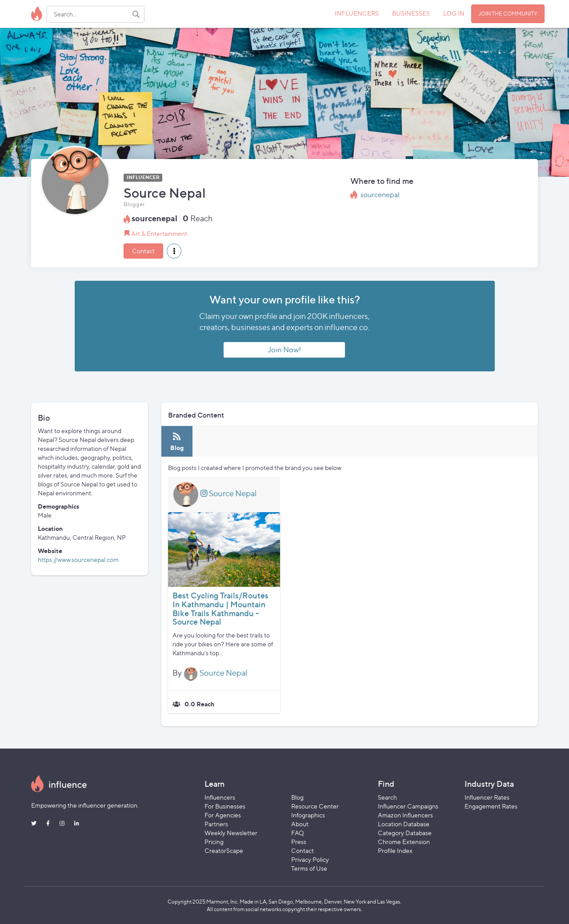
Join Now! (284, 350)
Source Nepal (228, 493)
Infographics (308, 815)
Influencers (220, 797)
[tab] (177, 441)
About (300, 824)
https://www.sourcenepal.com (78, 560)
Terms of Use (309, 868)
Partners (216, 824)
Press (299, 842)
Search (387, 797)
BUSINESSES (411, 13)
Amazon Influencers (405, 815)
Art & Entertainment (159, 233)
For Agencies (223, 815)
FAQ (298, 833)
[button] (174, 251)
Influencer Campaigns (408, 806)
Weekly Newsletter (231, 833)
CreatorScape (224, 850)
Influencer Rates (487, 797)
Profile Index (395, 850)
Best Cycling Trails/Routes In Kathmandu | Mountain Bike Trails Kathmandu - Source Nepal (220, 609)
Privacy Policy (310, 859)
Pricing (214, 842)
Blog (297, 797)
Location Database (404, 824)
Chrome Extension (404, 842)
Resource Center (315, 806)
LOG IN (454, 13)
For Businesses (225, 806)
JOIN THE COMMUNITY (508, 14)
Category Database (405, 833)
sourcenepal (380, 195)
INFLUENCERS (357, 13)
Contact (143, 251)
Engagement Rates (491, 806)
